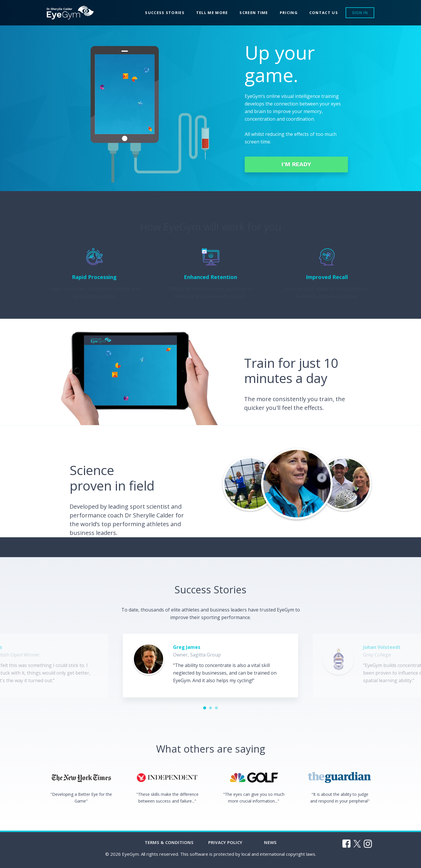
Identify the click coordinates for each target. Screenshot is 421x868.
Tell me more (212, 13)
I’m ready (290, 166)
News (276, 845)
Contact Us (324, 13)
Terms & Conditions (164, 845)
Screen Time (254, 13)
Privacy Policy (226, 845)
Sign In (360, 13)
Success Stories (165, 13)
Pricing (289, 13)
